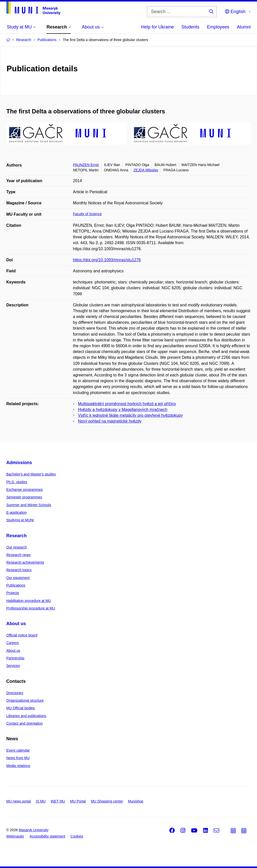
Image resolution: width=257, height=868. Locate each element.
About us (16, 624)
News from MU (18, 758)
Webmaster (15, 836)
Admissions (19, 463)
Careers (13, 643)
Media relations (18, 766)
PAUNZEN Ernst (86, 165)
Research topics (19, 570)
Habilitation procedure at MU (29, 601)
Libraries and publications (26, 716)
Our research (17, 547)
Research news (19, 555)
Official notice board (22, 635)
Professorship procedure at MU (31, 608)
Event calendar (18, 750)
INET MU (58, 801)
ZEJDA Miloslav (146, 170)
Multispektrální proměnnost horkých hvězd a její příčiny (127, 404)
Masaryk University (33, 830)
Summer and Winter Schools (29, 505)
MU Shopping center (107, 801)
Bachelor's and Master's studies (31, 474)
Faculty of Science (87, 214)
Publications (16, 585)
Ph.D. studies (17, 482)
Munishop (136, 801)
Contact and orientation (25, 723)
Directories (15, 693)
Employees (218, 27)
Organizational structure (25, 700)
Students (190, 27)
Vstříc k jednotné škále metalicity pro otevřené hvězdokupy (130, 415)
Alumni (244, 27)
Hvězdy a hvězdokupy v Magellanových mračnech (123, 410)
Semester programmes (24, 497)
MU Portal (78, 801)
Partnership (15, 658)
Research (16, 536)
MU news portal (19, 801)
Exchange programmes (25, 490)
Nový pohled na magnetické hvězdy (110, 421)
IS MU (41, 801)
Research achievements (25, 562)
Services (13, 666)
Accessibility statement (47, 836)
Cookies (77, 836)
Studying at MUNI (20, 520)
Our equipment (18, 578)
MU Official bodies (21, 708)
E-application (16, 512)
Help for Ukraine (158, 27)
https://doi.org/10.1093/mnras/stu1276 (107, 260)
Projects (13, 593)
